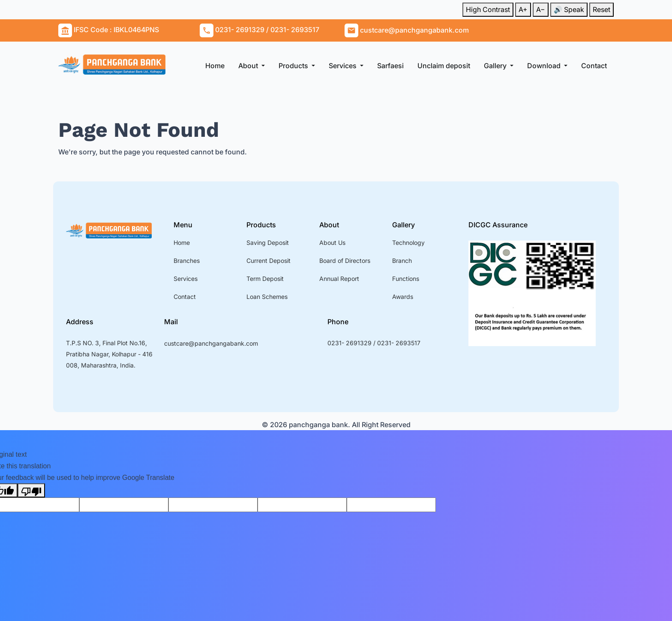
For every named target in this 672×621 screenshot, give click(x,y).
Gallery (496, 66)
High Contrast (488, 9)
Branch (402, 261)
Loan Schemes (267, 297)
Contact (594, 66)
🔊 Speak (569, 9)
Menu (183, 225)
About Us (332, 243)
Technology (408, 243)
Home (215, 66)
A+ (523, 9)
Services (343, 66)
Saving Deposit (268, 243)
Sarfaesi (390, 66)
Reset (601, 9)
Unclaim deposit (444, 66)
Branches (187, 261)
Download (545, 66)
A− (541, 9)
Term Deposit (265, 279)
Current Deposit (268, 261)
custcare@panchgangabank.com (211, 343)
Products (294, 66)
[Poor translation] (31, 490)
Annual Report (339, 279)
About (249, 66)
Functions (406, 279)
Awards (403, 297)
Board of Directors (345, 261)
